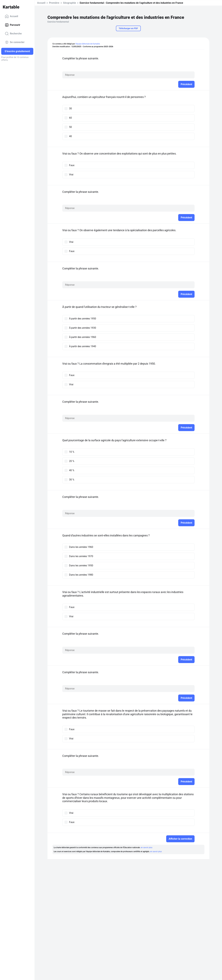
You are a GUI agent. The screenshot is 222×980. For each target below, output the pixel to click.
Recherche (13, 34)
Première (54, 3)
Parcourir (13, 25)
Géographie (70, 3)
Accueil (11, 16)
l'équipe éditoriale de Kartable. (88, 44)
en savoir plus (147, 848)
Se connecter (15, 42)
